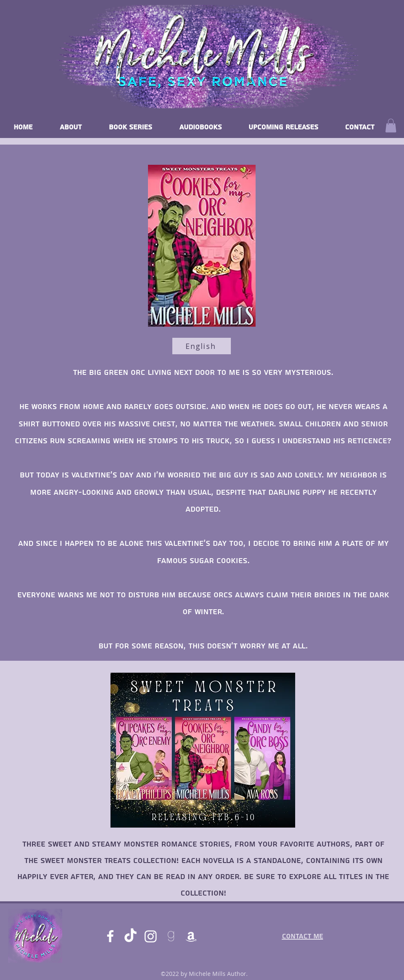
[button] (391, 125)
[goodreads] (171, 936)
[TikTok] (130, 936)
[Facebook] (110, 936)
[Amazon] (191, 936)
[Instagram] (151, 936)
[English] (202, 346)
